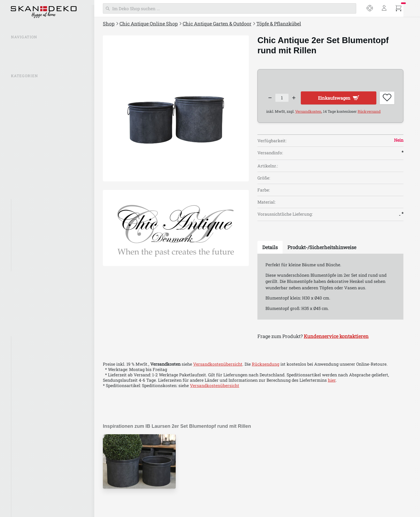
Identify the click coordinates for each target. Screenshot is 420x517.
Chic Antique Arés (33, 373)
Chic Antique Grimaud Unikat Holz (49, 479)
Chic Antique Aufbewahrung (40, 182)
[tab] (270, 249)
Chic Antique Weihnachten (39, 308)
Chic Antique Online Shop (149, 24)
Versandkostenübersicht (218, 366)
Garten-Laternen (31, 247)
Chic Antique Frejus (34, 469)
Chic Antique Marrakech (39, 511)
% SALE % (21, 86)
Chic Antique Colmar (35, 415)
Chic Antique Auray (34, 384)
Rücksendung (266, 366)
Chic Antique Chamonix (38, 405)
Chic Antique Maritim (36, 500)
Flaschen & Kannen (34, 215)
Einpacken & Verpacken (35, 298)
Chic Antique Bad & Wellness (40, 287)
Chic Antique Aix (31, 362)
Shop (109, 24)
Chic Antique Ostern (32, 319)
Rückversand (369, 113)
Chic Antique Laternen (34, 129)
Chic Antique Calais (34, 394)
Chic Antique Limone (35, 490)
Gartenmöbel (27, 257)
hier (332, 382)
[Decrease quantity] (270, 98)
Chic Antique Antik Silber (40, 352)
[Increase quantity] (297, 98)
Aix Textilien (27, 341)
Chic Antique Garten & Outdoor (217, 24)
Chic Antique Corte (33, 426)
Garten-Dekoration (33, 236)
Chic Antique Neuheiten (36, 107)
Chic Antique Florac (34, 458)
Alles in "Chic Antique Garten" (44, 204)
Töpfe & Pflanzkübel (34, 225)
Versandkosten (308, 113)
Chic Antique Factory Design (43, 447)
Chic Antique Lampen (33, 139)
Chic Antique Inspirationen (39, 97)
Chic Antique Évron (34, 437)
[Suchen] (230, 8)
